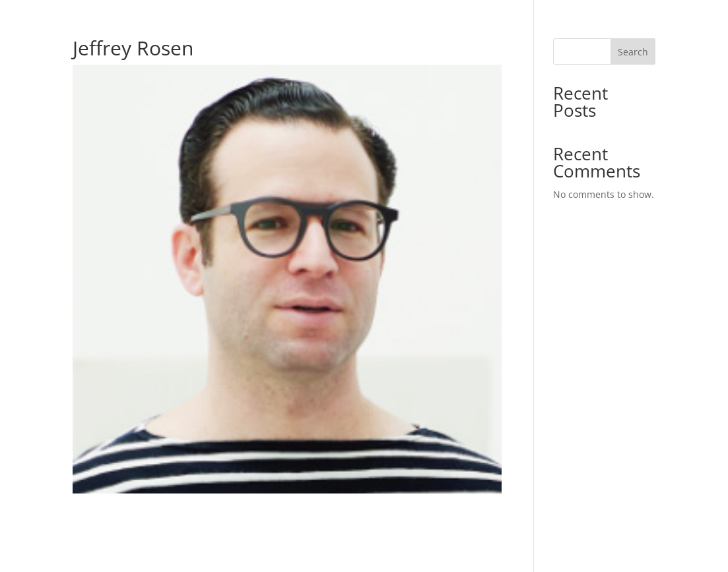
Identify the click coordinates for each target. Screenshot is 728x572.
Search (633, 52)
